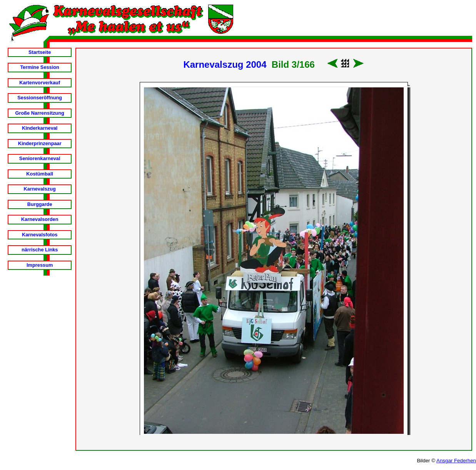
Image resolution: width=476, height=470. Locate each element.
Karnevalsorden (40, 219)
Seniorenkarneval (40, 158)
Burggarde (40, 204)
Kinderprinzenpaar (40, 143)
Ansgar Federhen (456, 461)
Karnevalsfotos (40, 235)
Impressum (40, 265)
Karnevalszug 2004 (225, 64)
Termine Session (39, 67)
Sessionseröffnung (40, 98)
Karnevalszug (40, 189)
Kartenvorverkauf (40, 83)
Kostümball (40, 174)
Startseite (40, 52)
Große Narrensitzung (40, 113)
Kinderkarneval (40, 128)
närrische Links (40, 250)
